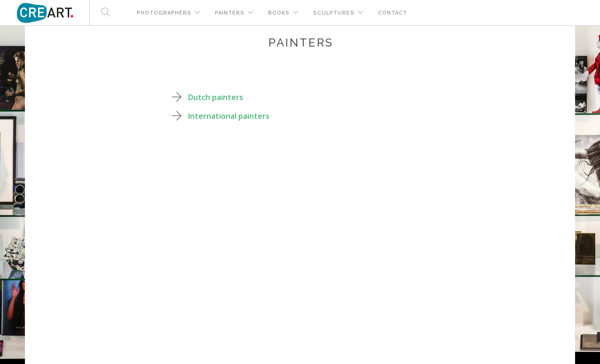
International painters (229, 116)
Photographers (164, 13)
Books (279, 13)
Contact (393, 13)
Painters (230, 13)
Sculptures (334, 13)
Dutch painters (216, 97)
